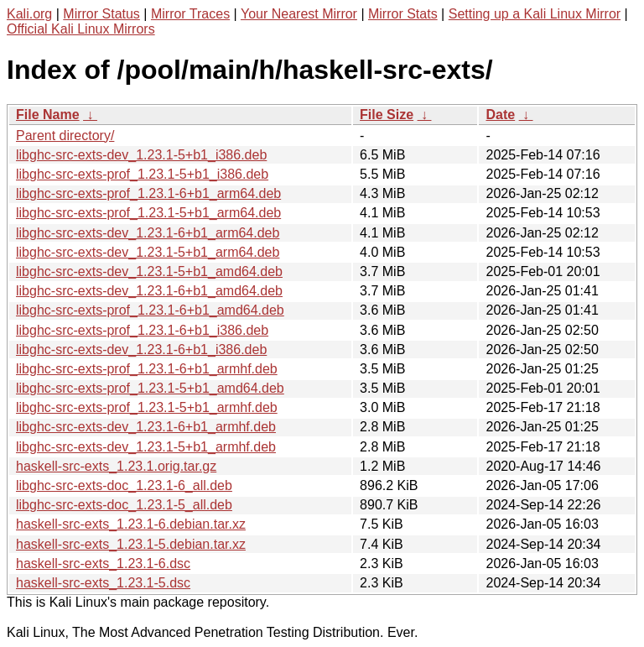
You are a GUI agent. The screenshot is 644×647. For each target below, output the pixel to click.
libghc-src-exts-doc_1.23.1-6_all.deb (124, 485)
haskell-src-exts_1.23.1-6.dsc (103, 564)
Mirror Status (101, 14)
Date (500, 115)
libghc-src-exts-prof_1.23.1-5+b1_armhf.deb (147, 407)
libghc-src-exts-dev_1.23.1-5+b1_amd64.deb (149, 271)
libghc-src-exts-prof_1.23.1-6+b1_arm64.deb (148, 193)
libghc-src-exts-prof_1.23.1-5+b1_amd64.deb (150, 388)
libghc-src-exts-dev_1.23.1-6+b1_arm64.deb (148, 233)
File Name (48, 115)
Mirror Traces (190, 14)
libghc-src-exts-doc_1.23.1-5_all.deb (124, 505)
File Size (387, 115)
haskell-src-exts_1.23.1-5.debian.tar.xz (131, 544)
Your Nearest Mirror (299, 14)
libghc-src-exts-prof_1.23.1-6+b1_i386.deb (142, 330)
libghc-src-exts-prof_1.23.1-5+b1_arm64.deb (148, 213)
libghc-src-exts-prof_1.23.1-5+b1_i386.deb (142, 174)
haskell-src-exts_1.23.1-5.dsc (103, 583)
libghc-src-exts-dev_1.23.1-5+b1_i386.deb (141, 155)
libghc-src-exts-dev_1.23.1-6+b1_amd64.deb (149, 291)
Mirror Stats (403, 14)
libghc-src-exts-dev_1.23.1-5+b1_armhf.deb (146, 447)
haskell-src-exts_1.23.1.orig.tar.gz (116, 466)
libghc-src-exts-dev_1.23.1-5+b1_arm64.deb (148, 252)
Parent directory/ (65, 136)
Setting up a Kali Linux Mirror (535, 14)
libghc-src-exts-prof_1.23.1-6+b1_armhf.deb (147, 369)
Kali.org (29, 14)
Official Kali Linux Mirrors (81, 29)
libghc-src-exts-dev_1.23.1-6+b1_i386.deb (141, 350)
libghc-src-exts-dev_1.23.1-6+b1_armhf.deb (146, 427)
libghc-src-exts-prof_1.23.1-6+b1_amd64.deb (150, 310)
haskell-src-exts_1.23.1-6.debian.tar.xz (131, 524)
